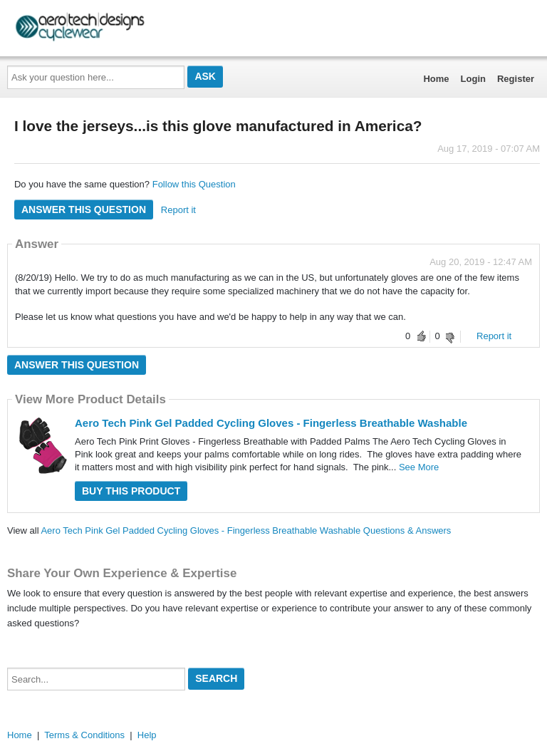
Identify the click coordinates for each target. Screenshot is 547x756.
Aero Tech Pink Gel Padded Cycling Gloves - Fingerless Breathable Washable (271, 423)
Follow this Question (194, 184)
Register (516, 79)
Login (473, 79)
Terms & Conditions (84, 735)
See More (419, 467)
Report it (178, 210)
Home (436, 79)
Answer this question (84, 209)
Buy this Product (131, 491)
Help (147, 735)
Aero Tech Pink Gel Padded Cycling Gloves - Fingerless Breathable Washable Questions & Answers (246, 530)
